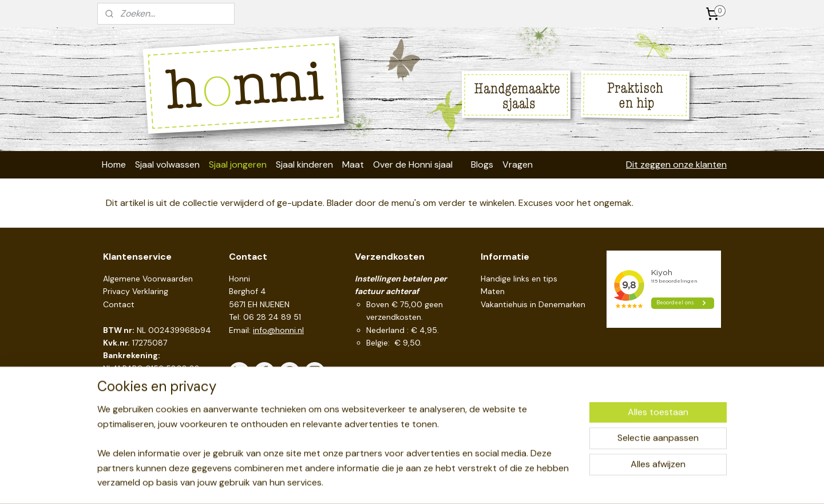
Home (114, 164)
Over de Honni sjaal (413, 164)
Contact (119, 304)
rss (394, 483)
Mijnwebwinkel (528, 483)
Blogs (482, 164)
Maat (353, 164)
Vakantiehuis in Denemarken (533, 304)
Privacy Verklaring (136, 291)
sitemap (372, 483)
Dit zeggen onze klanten (676, 164)
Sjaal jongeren (238, 164)
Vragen (518, 164)
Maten (493, 291)
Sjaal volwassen (167, 164)
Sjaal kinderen (304, 164)
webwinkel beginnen (434, 483)
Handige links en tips (519, 279)
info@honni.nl (278, 330)
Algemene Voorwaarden (148, 279)
